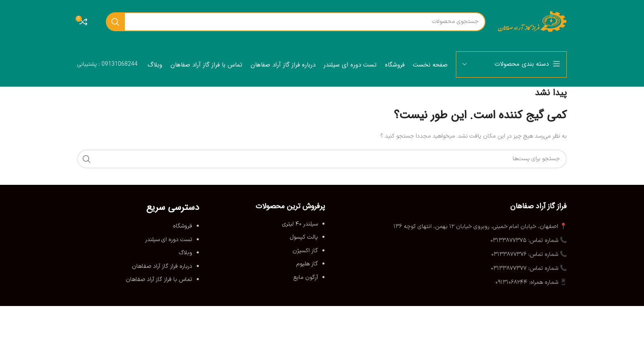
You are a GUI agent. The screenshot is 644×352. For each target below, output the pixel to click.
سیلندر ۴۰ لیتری (300, 224)
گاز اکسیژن (305, 251)
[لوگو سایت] (532, 21)
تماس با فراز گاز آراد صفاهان (159, 280)
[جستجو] (296, 22)
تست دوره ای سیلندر (169, 240)
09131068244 (120, 64)
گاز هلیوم (307, 264)
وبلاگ (186, 253)
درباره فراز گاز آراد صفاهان (162, 266)
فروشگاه (183, 226)
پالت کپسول (304, 237)
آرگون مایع (306, 277)
